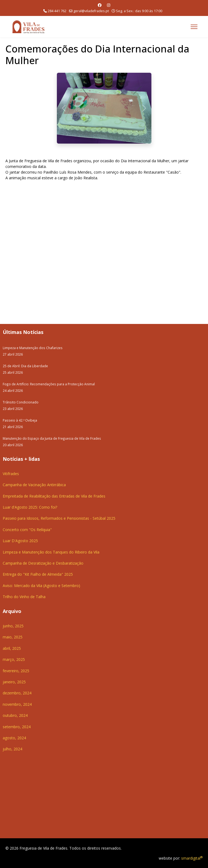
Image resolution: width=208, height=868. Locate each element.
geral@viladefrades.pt (91, 11)
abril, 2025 (12, 648)
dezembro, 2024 (17, 693)
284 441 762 (57, 11)
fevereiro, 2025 (16, 671)
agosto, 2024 (14, 738)
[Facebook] (100, 5)
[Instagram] (109, 5)
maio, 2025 (13, 637)
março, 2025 (14, 659)
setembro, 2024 (17, 727)
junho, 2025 (13, 626)
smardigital (192, 858)
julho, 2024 (12, 749)
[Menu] (194, 27)
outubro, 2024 (15, 715)
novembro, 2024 (17, 704)
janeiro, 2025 (14, 682)
